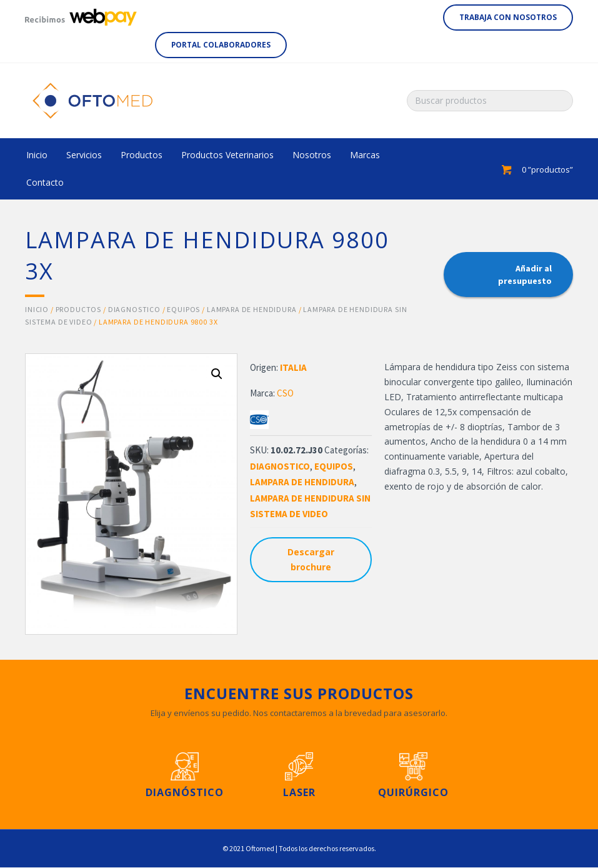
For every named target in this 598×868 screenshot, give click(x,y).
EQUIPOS (183, 309)
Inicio (37, 309)
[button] (508, 18)
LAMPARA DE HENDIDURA (252, 309)
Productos (79, 309)
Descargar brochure (311, 559)
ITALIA (293, 367)
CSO (285, 393)
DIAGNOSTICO (134, 309)
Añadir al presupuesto (525, 275)
